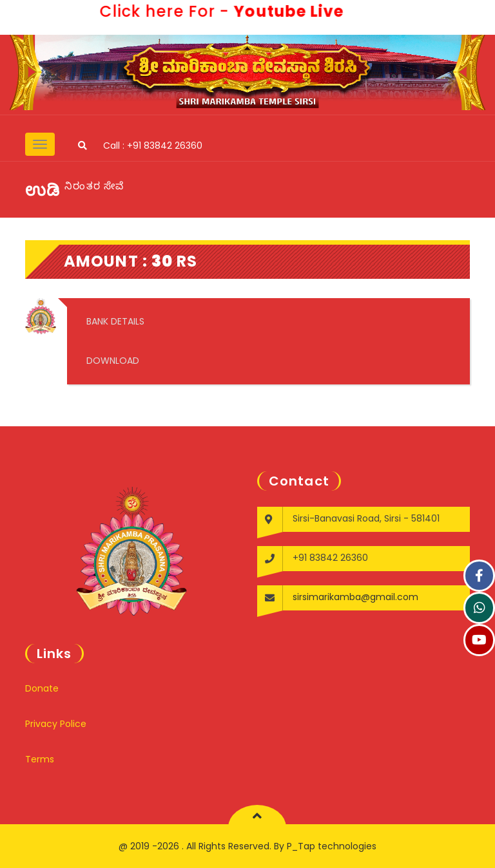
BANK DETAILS (115, 321)
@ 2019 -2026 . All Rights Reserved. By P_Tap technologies (247, 846)
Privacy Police (56, 724)
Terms (40, 759)
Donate (42, 688)
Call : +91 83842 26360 (153, 146)
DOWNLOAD (113, 361)
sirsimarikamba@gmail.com (355, 597)
